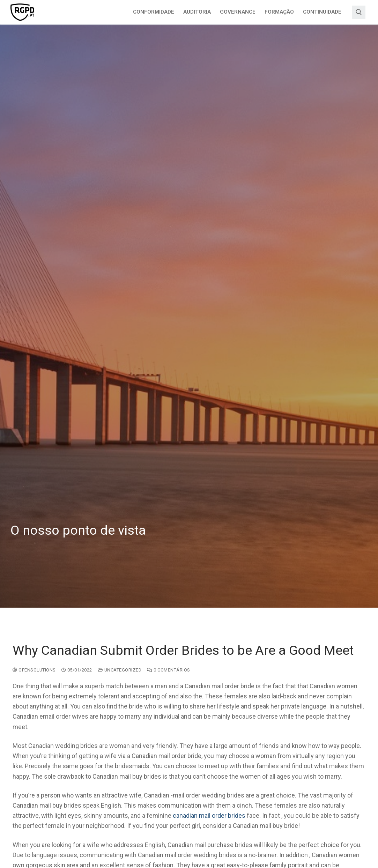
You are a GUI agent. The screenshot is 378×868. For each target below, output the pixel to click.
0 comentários (169, 670)
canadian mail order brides (209, 815)
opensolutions (34, 670)
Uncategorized (120, 670)
